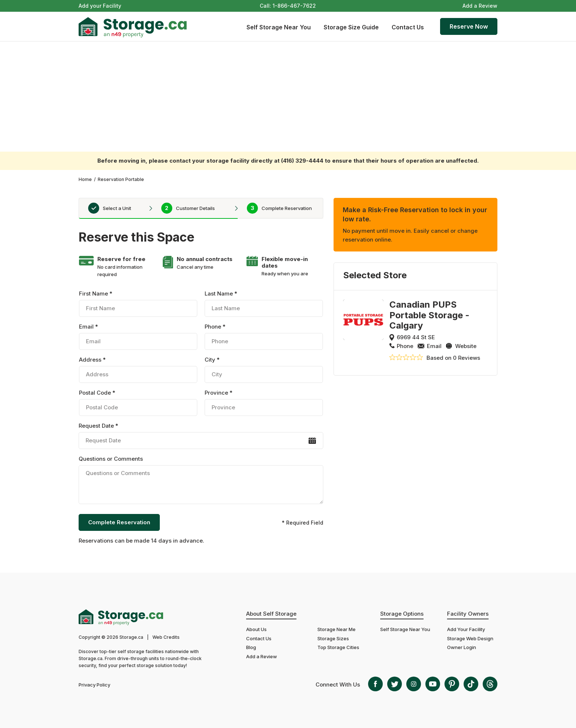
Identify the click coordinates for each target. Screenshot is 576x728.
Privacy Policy (94, 685)
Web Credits (166, 637)
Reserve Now (469, 26)
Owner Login (462, 647)
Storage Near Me (336, 629)
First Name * (138, 303)
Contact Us (408, 27)
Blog (251, 647)
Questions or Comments (201, 481)
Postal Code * (138, 403)
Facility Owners (468, 614)
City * (264, 370)
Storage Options (402, 614)
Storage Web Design (470, 638)
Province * (264, 403)
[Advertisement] (288, 97)
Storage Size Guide (351, 27)
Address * (138, 370)
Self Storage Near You (279, 27)
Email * (138, 336)
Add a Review (480, 6)
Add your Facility (100, 6)
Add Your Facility (466, 629)
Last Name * (264, 303)
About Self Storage (271, 614)
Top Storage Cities (338, 647)
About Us (256, 629)
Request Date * (201, 436)
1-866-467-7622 (294, 6)
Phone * (264, 336)
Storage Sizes (333, 638)
